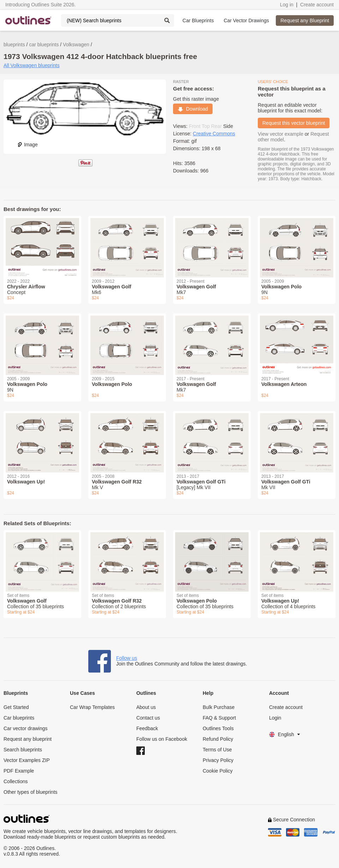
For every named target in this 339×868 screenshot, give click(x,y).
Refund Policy (218, 739)
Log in (287, 5)
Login (275, 718)
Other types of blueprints (31, 792)
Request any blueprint (28, 739)
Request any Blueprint (305, 20)
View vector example (281, 134)
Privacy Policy (218, 760)
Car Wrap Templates (92, 707)
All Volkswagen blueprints (32, 65)
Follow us (127, 658)
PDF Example (19, 771)
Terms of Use (217, 750)
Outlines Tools (218, 728)
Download (193, 109)
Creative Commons (214, 134)
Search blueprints (23, 750)
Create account (317, 5)
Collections (16, 781)
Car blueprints (19, 718)
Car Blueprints (198, 20)
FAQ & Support (219, 718)
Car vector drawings (26, 728)
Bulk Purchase (219, 707)
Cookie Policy (218, 771)
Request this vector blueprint (294, 123)
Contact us (148, 718)
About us (146, 707)
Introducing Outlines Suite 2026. (40, 5)
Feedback (147, 728)
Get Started (16, 707)
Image (27, 145)
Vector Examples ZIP (27, 760)
